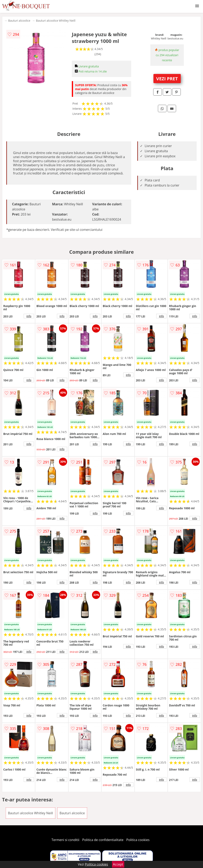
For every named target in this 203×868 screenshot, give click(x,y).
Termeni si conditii (65, 840)
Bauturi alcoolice (19, 21)
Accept (118, 864)
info (29, 316)
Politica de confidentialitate (103, 840)
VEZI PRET (167, 78)
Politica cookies (138, 840)
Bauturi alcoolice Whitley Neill (56, 21)
